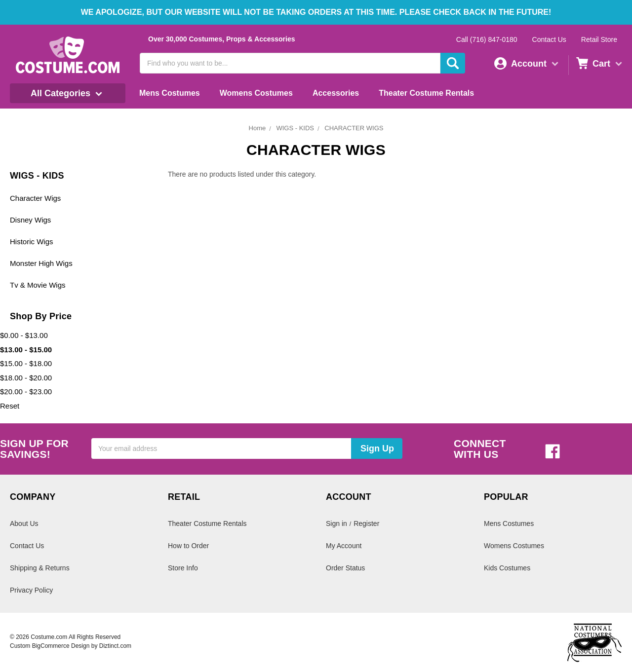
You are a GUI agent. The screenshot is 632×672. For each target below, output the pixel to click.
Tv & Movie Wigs (38, 285)
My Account (344, 546)
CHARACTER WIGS (354, 128)
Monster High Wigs (41, 263)
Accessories (336, 93)
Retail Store (599, 39)
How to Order (188, 546)
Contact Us (549, 39)
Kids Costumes (507, 568)
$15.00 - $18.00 (26, 363)
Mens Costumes (170, 93)
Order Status (345, 568)
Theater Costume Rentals (426, 93)
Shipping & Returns (40, 568)
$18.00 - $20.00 (26, 378)
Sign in (336, 523)
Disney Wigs (30, 220)
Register (366, 523)
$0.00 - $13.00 (24, 335)
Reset (10, 406)
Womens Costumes (256, 93)
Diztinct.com (115, 646)
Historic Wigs (32, 242)
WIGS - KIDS (295, 128)
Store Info (183, 568)
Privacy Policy (31, 590)
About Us (24, 523)
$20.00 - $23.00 (26, 392)
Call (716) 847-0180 (487, 39)
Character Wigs (35, 198)
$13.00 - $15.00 (26, 350)
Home (257, 128)
